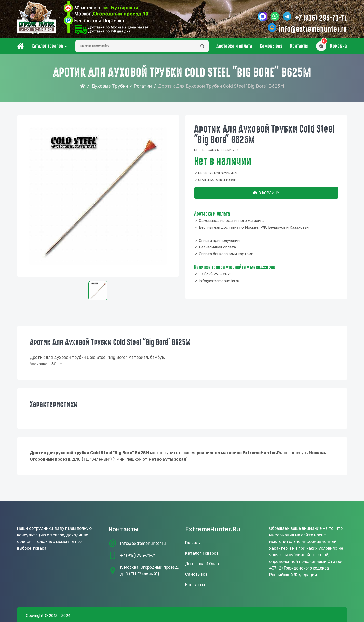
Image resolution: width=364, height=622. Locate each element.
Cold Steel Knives (223, 150)
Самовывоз (271, 46)
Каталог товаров (47, 46)
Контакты (299, 46)
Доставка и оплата (234, 46)
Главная (193, 543)
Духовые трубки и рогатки (122, 86)
